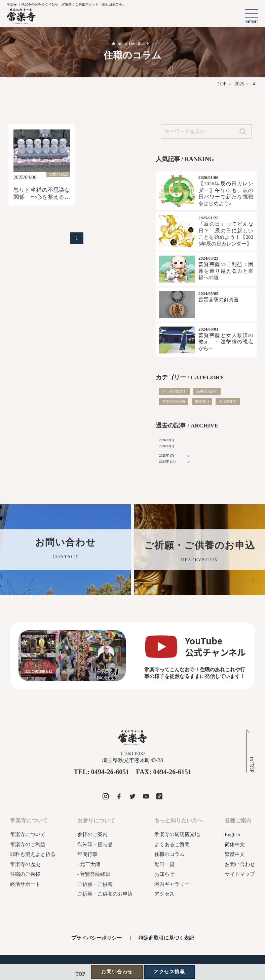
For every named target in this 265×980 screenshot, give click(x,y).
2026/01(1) (166, 446)
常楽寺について (28, 834)
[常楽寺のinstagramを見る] (106, 796)
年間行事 (87, 854)
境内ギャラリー (172, 884)
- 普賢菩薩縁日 (94, 874)
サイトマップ (240, 874)
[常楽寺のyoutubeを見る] (146, 796)
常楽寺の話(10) (174, 401)
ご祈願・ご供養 (95, 884)
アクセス (164, 894)
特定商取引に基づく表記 (166, 938)
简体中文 (235, 844)
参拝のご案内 (92, 834)
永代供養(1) (228, 401)
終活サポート (25, 884)
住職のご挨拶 (25, 874)
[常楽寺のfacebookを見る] (119, 796)
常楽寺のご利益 (28, 844)
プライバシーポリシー (97, 938)
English (232, 834)
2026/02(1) (166, 440)
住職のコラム (169, 854)
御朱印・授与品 (95, 844)
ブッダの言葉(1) (175, 391)
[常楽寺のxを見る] (132, 796)
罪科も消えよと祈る (33, 854)
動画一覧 (164, 864)
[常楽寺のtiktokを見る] (159, 796)
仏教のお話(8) (207, 391)
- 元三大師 (89, 864)
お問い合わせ (240, 864)
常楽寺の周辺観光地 (177, 834)
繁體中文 (235, 854)
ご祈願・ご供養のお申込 (105, 894)
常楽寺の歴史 (25, 864)
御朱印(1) (202, 401)
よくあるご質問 (172, 844)
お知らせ (164, 874)
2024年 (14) (167, 462)
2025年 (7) (166, 456)
